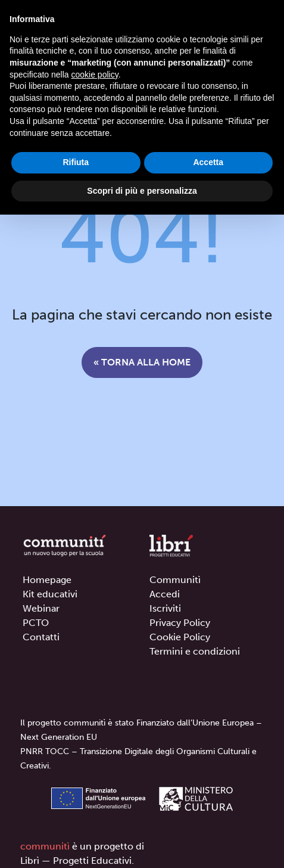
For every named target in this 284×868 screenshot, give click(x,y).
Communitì (175, 580)
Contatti (41, 637)
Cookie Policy (180, 637)
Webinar (41, 608)
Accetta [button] (208, 162)
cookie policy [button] (95, 75)
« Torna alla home (142, 362)
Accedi (165, 594)
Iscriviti (165, 608)
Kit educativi (50, 594)
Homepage (47, 580)
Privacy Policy (180, 623)
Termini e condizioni (195, 651)
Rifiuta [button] (76, 162)
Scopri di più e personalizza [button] (142, 191)
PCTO (36, 623)
